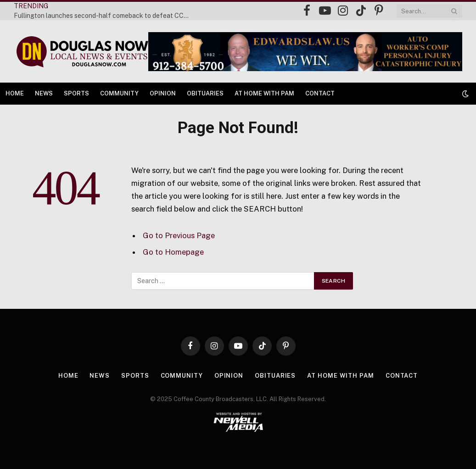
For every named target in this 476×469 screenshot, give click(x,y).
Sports (76, 93)
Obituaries (205, 93)
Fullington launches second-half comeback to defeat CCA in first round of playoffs (106, 16)
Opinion (163, 93)
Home (15, 93)
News (44, 93)
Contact (320, 93)
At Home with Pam (264, 93)
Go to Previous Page (179, 235)
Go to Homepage (173, 252)
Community (119, 93)
